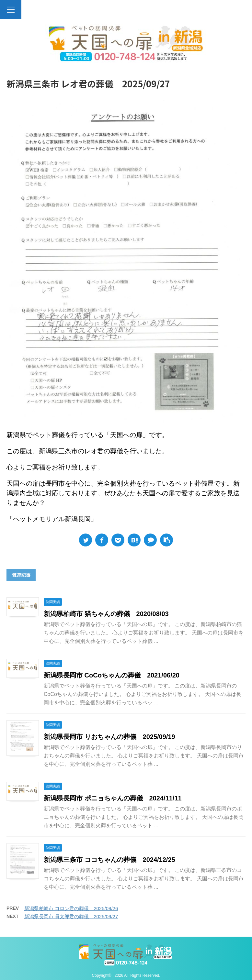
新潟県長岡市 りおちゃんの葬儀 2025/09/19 (109, 737)
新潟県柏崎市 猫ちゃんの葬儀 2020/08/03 (106, 614)
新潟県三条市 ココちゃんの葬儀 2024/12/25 (109, 860)
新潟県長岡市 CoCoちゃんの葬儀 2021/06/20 (112, 675)
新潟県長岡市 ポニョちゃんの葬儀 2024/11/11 (113, 798)
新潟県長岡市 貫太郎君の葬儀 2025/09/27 (71, 916)
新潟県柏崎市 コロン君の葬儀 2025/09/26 (71, 908)
